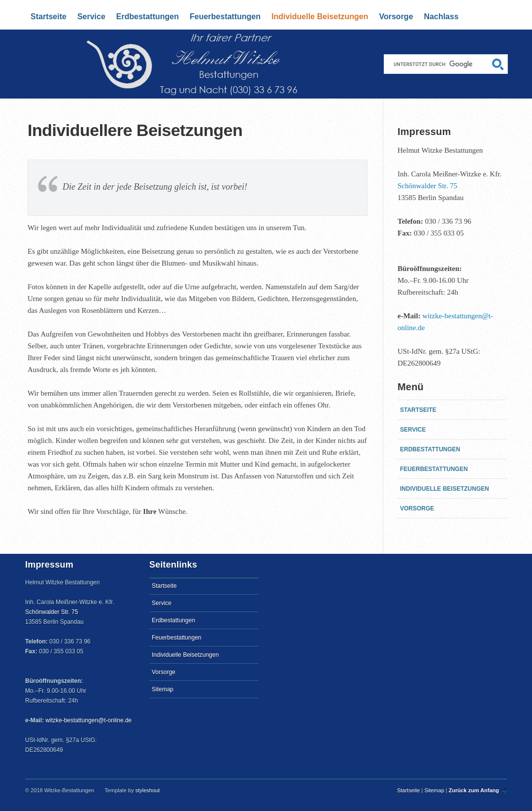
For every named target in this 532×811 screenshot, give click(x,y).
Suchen (498, 64)
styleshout (148, 790)
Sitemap (163, 689)
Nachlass (441, 17)
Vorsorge (396, 17)
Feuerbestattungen (225, 17)
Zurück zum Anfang (474, 790)
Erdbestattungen (148, 17)
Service (91, 17)
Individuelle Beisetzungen (320, 17)
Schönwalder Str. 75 (427, 186)
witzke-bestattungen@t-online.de (88, 720)
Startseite (132, 41)
